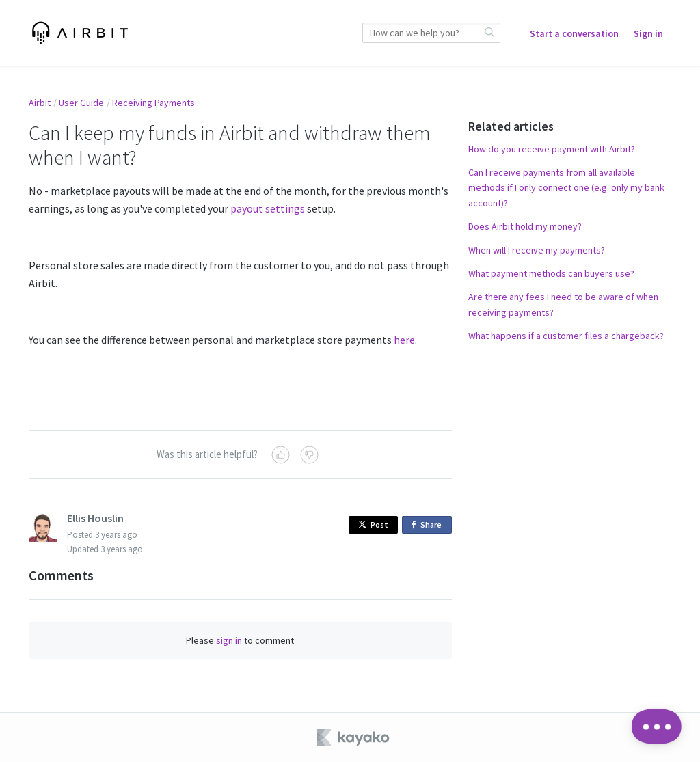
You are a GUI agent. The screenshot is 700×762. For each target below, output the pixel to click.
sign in (229, 640)
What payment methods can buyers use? (551, 273)
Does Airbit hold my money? (525, 226)
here (404, 340)
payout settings (268, 208)
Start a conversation (574, 33)
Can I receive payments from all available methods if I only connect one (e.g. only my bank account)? (566, 188)
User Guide (81, 103)
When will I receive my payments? (537, 250)
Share (429, 525)
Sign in (648, 33)
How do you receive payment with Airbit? (552, 149)
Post (373, 525)
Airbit (40, 103)
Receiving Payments (153, 103)
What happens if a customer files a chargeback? (566, 336)
